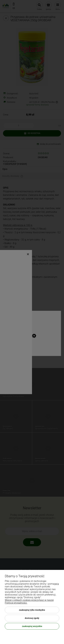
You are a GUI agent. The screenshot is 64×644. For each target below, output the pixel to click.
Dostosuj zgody (32, 618)
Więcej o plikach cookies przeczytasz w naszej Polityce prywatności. (29, 601)
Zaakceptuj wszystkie (32, 626)
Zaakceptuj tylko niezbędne (32, 610)
